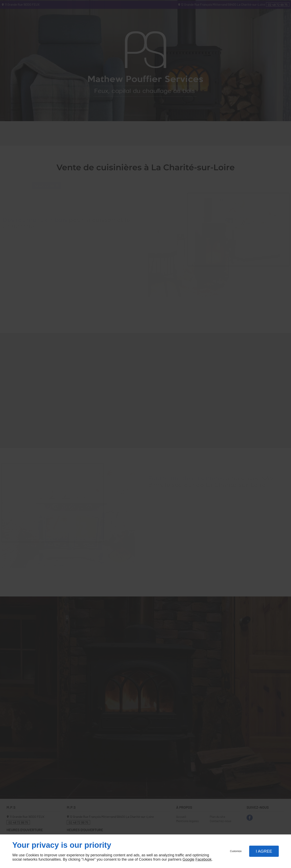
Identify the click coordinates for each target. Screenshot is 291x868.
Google (188, 859)
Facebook (203, 859)
